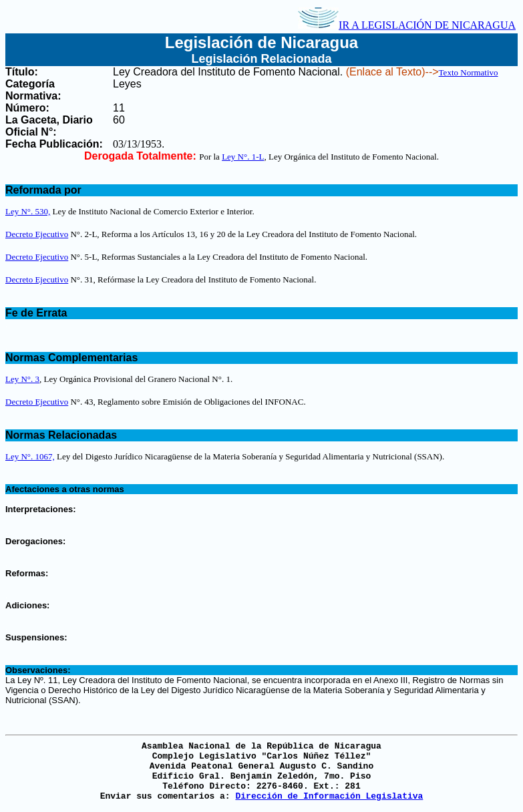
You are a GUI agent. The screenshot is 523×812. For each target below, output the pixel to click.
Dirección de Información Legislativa (329, 796)
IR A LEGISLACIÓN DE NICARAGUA (407, 25)
